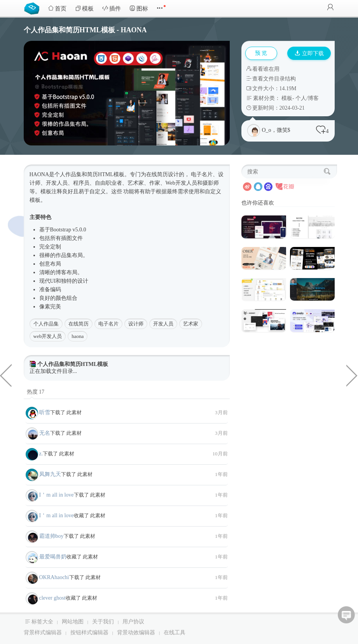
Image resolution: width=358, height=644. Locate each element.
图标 (139, 8)
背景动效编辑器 (136, 633)
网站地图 (73, 622)
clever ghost (52, 598)
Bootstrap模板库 (33, 8)
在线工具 (175, 633)
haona (78, 336)
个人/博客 (307, 98)
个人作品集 (46, 324)
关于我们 (103, 622)
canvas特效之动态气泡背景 (352, 375)
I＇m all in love (57, 495)
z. (41, 454)
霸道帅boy (52, 536)
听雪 (45, 412)
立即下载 (309, 53)
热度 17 (36, 392)
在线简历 (79, 324)
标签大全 (42, 622)
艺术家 (191, 324)
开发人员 (163, 324)
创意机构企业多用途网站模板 (6, 375)
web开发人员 (48, 336)
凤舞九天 (50, 474)
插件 (112, 8)
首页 (57, 8)
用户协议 (133, 622)
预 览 (261, 53)
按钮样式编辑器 (89, 633)
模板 (84, 8)
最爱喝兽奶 (53, 557)
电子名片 (108, 324)
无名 (45, 433)
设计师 (136, 324)
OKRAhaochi (54, 577)
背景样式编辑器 (43, 633)
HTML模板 (111, 174)
